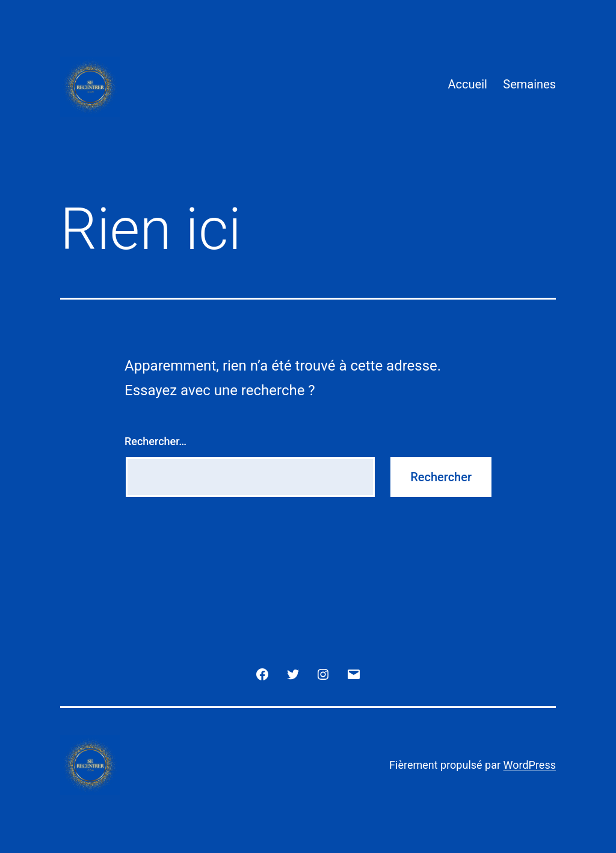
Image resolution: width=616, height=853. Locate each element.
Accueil (468, 84)
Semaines (529, 84)
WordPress (530, 765)
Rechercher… (156, 441)
